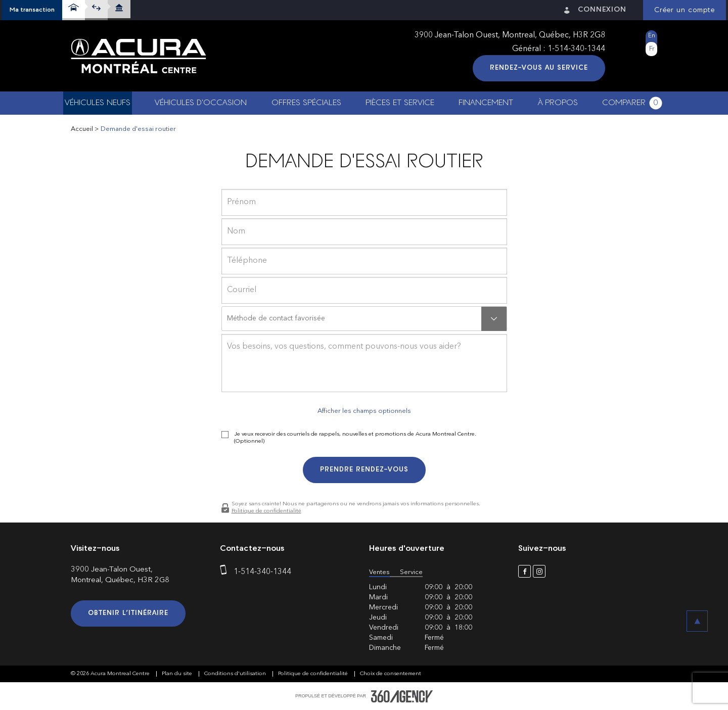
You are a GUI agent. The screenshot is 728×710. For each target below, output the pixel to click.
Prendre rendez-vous (364, 470)
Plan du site (178, 674)
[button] (32, 10)
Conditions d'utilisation (236, 674)
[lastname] (364, 232)
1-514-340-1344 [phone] (576, 49)
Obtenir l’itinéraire (128, 613)
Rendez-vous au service (539, 68)
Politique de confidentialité (266, 511)
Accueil (82, 129)
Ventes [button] (379, 572)
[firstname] (364, 202)
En (652, 36)
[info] (364, 363)
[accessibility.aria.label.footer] (402, 696)
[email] (364, 290)
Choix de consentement (391, 674)
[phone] (364, 261)
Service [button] (411, 572)
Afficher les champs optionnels (364, 411)
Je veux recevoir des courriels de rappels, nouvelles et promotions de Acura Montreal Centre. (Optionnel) (355, 438)
